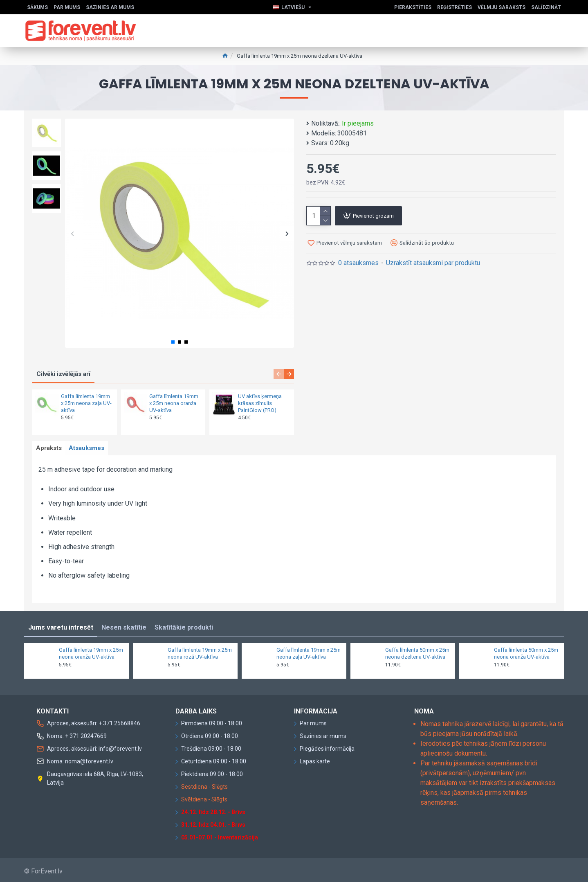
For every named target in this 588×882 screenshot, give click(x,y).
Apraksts (51, 450)
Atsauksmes (94, 450)
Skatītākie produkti (184, 625)
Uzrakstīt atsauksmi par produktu (433, 263)
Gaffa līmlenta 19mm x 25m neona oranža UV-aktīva (174, 403)
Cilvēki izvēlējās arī (63, 374)
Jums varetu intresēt (61, 625)
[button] (72, 233)
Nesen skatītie (124, 625)
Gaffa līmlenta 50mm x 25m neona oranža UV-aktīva (526, 651)
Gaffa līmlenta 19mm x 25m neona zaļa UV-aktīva (86, 403)
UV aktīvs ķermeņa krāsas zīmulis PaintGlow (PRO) (260, 403)
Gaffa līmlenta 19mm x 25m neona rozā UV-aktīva (200, 651)
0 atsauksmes (358, 263)
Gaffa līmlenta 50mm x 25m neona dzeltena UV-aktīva (417, 651)
